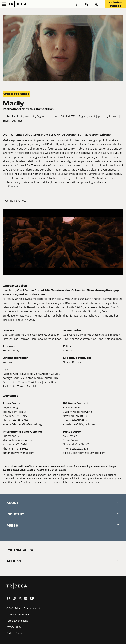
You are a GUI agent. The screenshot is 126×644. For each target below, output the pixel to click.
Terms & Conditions (17, 621)
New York (48, 135)
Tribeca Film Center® (18, 614)
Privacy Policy (14, 627)
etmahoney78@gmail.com (79, 424)
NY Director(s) (67, 135)
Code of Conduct (15, 633)
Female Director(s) (27, 135)
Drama (7, 135)
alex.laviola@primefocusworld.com (84, 453)
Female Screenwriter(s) (95, 135)
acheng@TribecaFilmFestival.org (22, 424)
